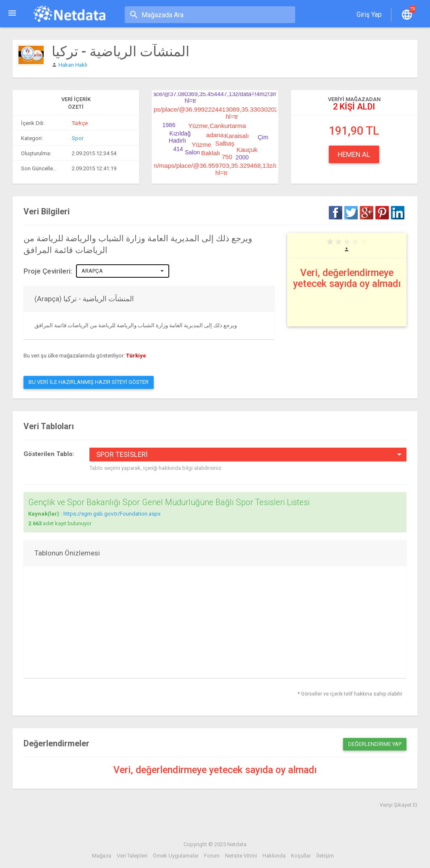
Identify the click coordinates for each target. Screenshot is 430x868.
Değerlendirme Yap (375, 744)
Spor (78, 138)
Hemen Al (354, 154)
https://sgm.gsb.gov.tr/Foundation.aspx (112, 514)
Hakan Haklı (73, 65)
